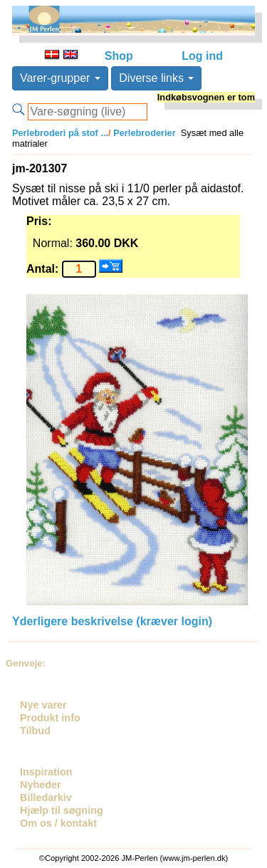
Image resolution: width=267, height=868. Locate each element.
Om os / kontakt (58, 823)
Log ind (202, 56)
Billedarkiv (46, 798)
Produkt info (50, 718)
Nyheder (41, 785)
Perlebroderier (143, 133)
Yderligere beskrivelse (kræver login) (112, 621)
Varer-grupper (60, 78)
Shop (119, 56)
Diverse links (156, 78)
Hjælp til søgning (62, 810)
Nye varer (43, 705)
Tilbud (35, 731)
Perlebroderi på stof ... (60, 133)
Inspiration (46, 772)
